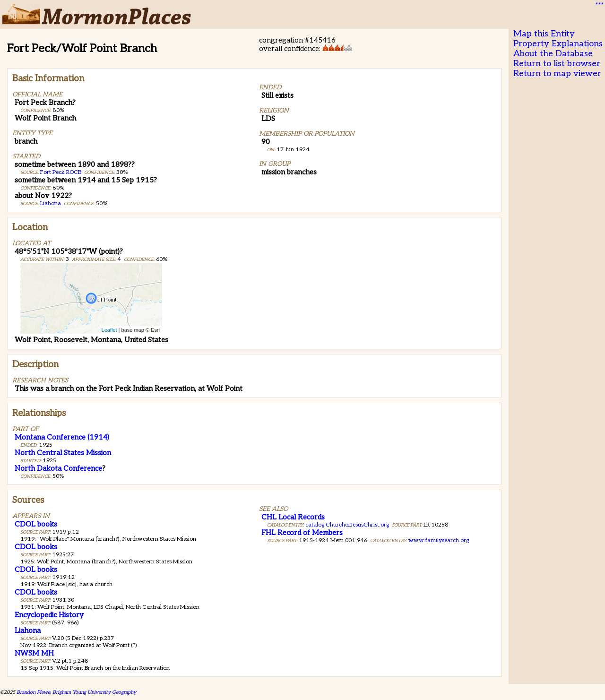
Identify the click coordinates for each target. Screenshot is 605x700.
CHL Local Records (293, 517)
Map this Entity (544, 34)
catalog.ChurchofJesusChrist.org (347, 525)
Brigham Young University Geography (94, 692)
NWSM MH (34, 653)
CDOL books (36, 524)
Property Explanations (558, 44)
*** (598, 5)
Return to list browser (557, 64)
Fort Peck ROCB (61, 172)
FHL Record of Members (302, 533)
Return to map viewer (557, 73)
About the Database (553, 54)
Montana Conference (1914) (62, 437)
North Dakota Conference (58, 468)
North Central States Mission (63, 453)
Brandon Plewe (33, 692)
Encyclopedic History (49, 615)
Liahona (51, 203)
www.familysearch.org (439, 540)
